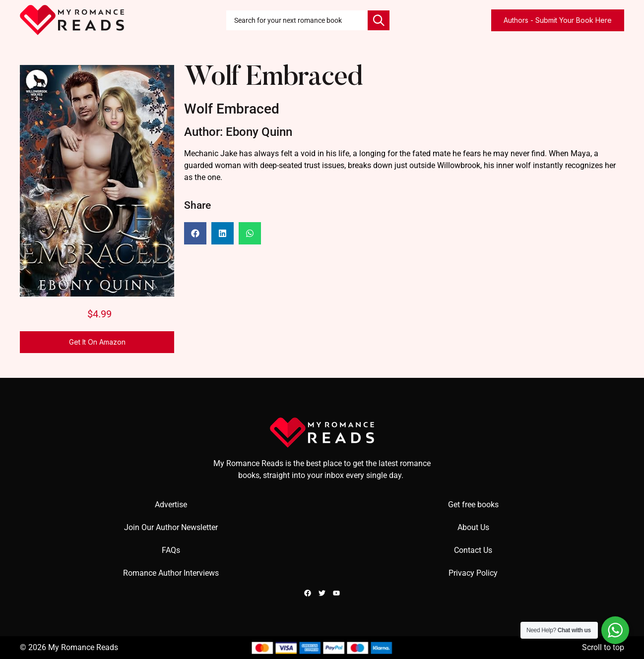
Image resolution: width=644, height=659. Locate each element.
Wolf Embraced (273, 79)
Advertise (171, 505)
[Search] (379, 20)
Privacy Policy (473, 573)
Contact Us (473, 550)
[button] (195, 233)
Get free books (473, 505)
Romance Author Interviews (171, 573)
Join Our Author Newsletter (171, 527)
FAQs (171, 550)
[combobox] (297, 20)
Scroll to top (603, 647)
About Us (473, 527)
